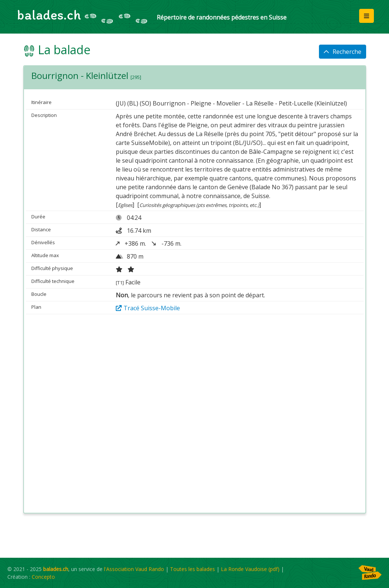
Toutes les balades (192, 569)
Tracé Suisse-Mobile (148, 308)
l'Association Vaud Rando (134, 569)
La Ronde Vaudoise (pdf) (250, 569)
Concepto (43, 577)
